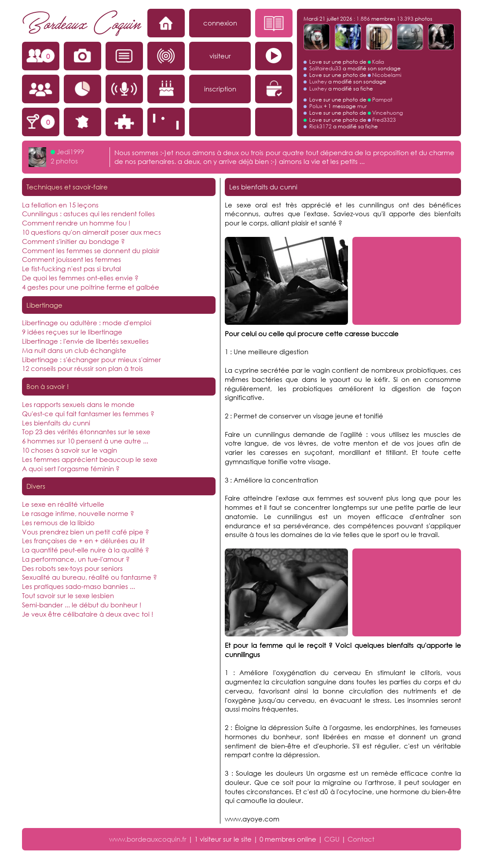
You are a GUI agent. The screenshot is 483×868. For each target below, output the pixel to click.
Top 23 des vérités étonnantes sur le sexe (86, 432)
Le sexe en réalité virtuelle (63, 504)
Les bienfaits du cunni (56, 423)
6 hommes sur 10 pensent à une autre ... (85, 441)
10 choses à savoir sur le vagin (70, 450)
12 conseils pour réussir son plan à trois (82, 368)
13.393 (405, 19)
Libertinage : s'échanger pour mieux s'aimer (91, 360)
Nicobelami (387, 75)
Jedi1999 (70, 152)
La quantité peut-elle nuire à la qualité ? (86, 550)
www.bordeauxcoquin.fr (148, 839)
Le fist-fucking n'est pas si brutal (71, 269)
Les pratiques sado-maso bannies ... (79, 586)
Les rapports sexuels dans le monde (78, 404)
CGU (332, 839)
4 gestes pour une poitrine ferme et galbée (91, 287)
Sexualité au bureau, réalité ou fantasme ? (90, 577)
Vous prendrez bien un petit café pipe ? (86, 532)
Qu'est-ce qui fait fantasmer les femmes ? (88, 414)
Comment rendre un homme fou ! (76, 223)
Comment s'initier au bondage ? (73, 241)
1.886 (363, 19)
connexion (220, 23)
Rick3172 (320, 126)
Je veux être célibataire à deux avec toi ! (88, 614)
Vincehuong (388, 113)
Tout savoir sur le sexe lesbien (68, 596)
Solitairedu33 (325, 68)
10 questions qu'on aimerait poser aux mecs (91, 232)
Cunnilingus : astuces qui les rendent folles (88, 214)
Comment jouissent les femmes (71, 259)
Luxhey (318, 82)
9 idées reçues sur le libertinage (72, 332)
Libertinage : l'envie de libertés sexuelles (85, 341)
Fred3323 (384, 120)
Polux (316, 106)
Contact (361, 839)
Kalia (378, 62)
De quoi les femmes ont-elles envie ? (80, 278)
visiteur (220, 56)
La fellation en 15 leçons (60, 205)
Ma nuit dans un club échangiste (74, 350)
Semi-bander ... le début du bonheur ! (82, 605)
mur (362, 106)
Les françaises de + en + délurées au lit (83, 541)
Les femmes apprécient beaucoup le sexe (90, 459)
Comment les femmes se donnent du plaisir (91, 251)
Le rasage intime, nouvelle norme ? (78, 513)
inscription (220, 89)
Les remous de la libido (58, 523)
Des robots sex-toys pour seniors (72, 568)
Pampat (382, 100)
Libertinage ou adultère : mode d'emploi (87, 323)
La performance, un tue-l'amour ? (76, 559)
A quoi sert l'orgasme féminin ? (71, 469)
